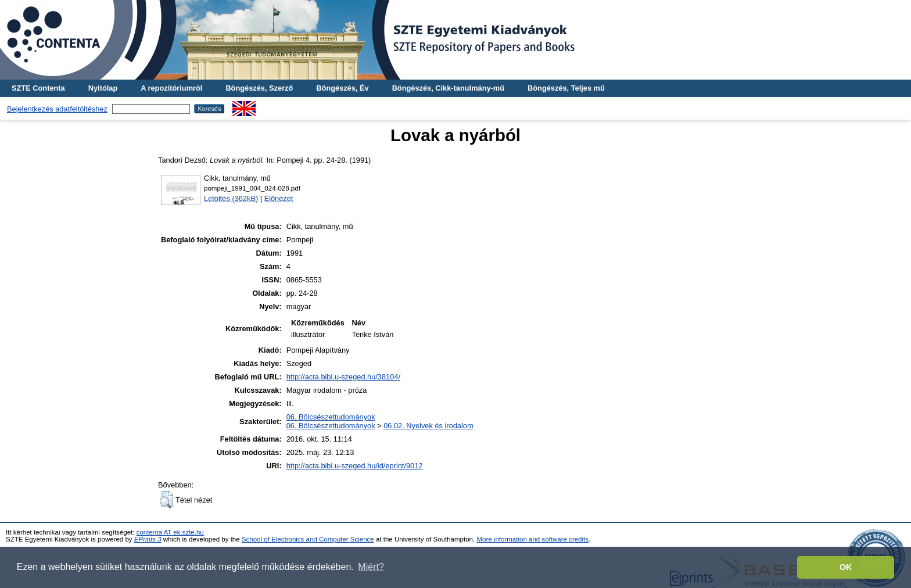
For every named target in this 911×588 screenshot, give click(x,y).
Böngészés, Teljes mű (566, 88)
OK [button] (846, 567)
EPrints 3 (148, 539)
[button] (166, 500)
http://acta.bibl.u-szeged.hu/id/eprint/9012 (355, 466)
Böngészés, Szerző (259, 88)
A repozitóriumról (171, 88)
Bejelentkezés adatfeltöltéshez (57, 109)
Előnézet (279, 198)
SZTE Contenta (38, 88)
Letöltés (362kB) (231, 198)
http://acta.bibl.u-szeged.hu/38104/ (343, 377)
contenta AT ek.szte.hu (170, 532)
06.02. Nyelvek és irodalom (428, 426)
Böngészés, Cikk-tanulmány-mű (448, 88)
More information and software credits (532, 539)
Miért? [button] (371, 567)
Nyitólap (103, 88)
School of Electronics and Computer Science (308, 539)
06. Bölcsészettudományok (331, 417)
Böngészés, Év (342, 88)
